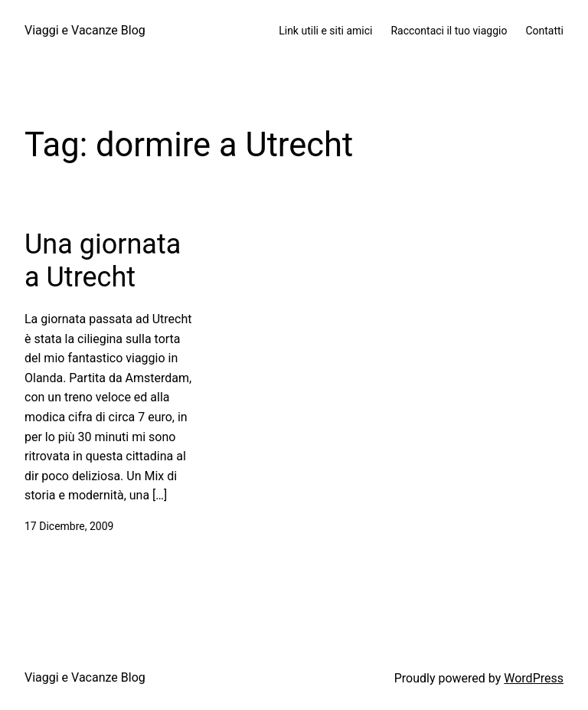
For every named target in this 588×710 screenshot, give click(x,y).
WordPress (534, 678)
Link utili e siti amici (325, 31)
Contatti (544, 31)
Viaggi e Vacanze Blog (85, 30)
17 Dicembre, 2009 (69, 526)
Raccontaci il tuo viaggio (449, 31)
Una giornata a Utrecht (103, 261)
